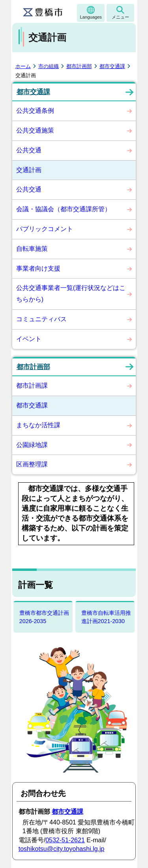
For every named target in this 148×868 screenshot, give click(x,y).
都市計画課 (32, 386)
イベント (29, 339)
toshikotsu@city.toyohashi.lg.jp (62, 849)
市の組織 (49, 66)
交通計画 (29, 170)
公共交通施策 (35, 130)
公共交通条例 (35, 111)
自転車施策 (32, 249)
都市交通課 (112, 66)
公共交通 (29, 150)
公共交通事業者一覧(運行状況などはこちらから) (71, 294)
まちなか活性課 (38, 425)
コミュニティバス (41, 319)
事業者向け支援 (38, 268)
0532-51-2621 (65, 840)
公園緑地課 (32, 445)
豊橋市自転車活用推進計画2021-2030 (106, 617)
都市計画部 (79, 66)
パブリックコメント (45, 229)
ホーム (23, 66)
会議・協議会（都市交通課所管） (64, 209)
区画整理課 (32, 464)
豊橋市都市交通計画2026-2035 (44, 617)
